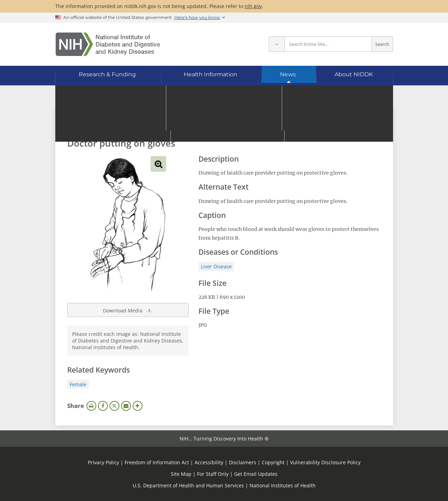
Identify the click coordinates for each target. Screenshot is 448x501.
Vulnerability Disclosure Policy (325, 462)
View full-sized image (158, 164)
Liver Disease (216, 266)
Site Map (181, 474)
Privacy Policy (103, 462)
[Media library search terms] (214, 124)
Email (126, 406)
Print (91, 406)
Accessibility (209, 462)
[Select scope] (277, 44)
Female (78, 384)
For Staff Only (213, 474)
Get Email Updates (256, 474)
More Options (138, 406)
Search (382, 44)
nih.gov (253, 6)
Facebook (103, 406)
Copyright (273, 462)
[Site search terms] (328, 44)
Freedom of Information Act (157, 462)
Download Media (128, 310)
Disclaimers (243, 462)
